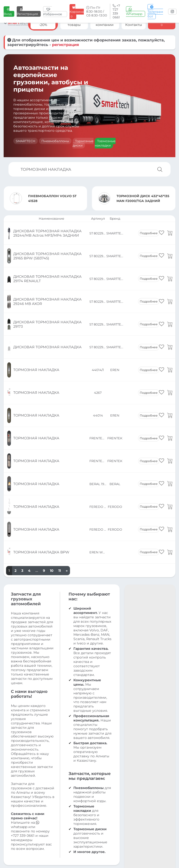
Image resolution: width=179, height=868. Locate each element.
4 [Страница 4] (29, 450)
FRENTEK (115, 362)
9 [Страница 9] (44, 450)
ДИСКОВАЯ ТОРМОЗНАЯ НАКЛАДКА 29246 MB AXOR (46, 273)
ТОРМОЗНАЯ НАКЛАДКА (36, 318)
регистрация (66, 45)
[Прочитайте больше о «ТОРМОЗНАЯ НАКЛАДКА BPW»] (170, 436)
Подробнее (149, 229)
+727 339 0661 (23, 715)
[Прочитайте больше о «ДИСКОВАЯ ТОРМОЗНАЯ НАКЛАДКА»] (170, 303)
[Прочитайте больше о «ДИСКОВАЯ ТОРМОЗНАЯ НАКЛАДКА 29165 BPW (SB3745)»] (170, 244)
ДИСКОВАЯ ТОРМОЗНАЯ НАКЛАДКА (46, 303)
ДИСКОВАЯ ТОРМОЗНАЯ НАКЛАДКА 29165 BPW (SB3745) (46, 244)
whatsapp (25, 705)
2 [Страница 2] (16, 450)
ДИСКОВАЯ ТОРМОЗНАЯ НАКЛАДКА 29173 (46, 288)
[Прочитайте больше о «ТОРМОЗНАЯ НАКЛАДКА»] (170, 318)
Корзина (77, 12)
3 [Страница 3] (22, 450)
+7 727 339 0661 (61, 807)
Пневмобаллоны (55, 141)
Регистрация (27, 12)
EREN (115, 318)
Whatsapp (134, 12)
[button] (162, 230)
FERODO (115, 406)
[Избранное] (55, 12)
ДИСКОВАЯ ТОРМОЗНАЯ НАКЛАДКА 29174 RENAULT (46, 259)
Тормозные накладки (105, 143)
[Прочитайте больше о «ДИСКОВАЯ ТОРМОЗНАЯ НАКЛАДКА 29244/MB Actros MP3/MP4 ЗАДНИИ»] (170, 229)
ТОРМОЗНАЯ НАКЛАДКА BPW (41, 436)
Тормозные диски (83, 143)
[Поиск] (160, 169)
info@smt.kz (101, 807)
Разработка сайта (160, 853)
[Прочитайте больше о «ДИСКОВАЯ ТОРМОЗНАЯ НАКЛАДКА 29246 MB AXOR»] (170, 273)
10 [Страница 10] (52, 450)
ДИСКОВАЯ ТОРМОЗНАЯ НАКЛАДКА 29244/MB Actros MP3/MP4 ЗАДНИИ (46, 229)
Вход (8, 12)
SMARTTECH (26, 141)
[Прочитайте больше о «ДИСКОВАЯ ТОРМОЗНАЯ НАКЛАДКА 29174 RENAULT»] (170, 259)
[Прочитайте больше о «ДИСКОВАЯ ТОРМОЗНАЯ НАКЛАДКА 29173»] (170, 288)
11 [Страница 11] (60, 450)
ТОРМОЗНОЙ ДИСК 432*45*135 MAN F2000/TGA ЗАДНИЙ (143, 198)
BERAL (115, 392)
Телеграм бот (155, 12)
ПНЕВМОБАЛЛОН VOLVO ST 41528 (52, 198)
